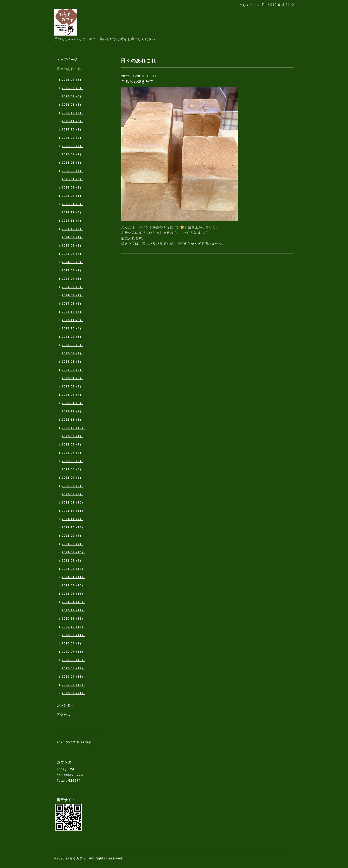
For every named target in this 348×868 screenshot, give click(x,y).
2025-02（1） (73, 196)
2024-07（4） (73, 254)
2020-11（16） (73, 619)
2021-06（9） (73, 560)
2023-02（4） (73, 395)
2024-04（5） (73, 279)
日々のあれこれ (69, 69)
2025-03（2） (73, 187)
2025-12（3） (73, 113)
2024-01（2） (73, 304)
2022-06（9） (73, 461)
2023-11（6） (73, 320)
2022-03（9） (73, 486)
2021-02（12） (73, 594)
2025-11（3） (73, 121)
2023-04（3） (73, 378)
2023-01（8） (73, 403)
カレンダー (65, 705)
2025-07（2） (73, 154)
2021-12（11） (73, 511)
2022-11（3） (73, 420)
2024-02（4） (73, 295)
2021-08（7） (73, 544)
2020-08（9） (73, 643)
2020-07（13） (73, 652)
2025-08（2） (73, 146)
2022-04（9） (73, 478)
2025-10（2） (73, 129)
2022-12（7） (73, 411)
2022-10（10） (73, 428)
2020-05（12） (73, 668)
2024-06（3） (73, 262)
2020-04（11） (73, 677)
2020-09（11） (73, 635)
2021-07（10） (73, 552)
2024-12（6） (73, 212)
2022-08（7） (73, 444)
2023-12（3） (73, 312)
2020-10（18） (73, 627)
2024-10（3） (73, 229)
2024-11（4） (73, 221)
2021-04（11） (73, 577)
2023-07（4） (73, 353)
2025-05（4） (73, 171)
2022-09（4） (73, 436)
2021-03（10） (73, 585)
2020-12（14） (73, 610)
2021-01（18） (73, 602)
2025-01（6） (73, 204)
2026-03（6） (73, 88)
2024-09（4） (73, 237)
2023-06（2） (73, 362)
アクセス (64, 715)
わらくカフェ (76, 858)
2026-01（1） (73, 105)
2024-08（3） (73, 245)
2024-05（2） (73, 270)
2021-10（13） (73, 527)
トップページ (67, 60)
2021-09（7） (73, 536)
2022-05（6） (73, 469)
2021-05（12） (73, 569)
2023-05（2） (73, 370)
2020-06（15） (73, 660)
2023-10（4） (73, 328)
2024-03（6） (73, 287)
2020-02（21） (73, 693)
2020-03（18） (73, 685)
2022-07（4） (73, 453)
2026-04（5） (73, 80)
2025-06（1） (73, 163)
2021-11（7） (73, 519)
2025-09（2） (73, 138)
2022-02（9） (73, 494)
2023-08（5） (73, 345)
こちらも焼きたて (137, 82)
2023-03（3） (73, 386)
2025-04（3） (73, 179)
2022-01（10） (73, 502)
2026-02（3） (73, 96)
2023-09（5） (73, 337)
